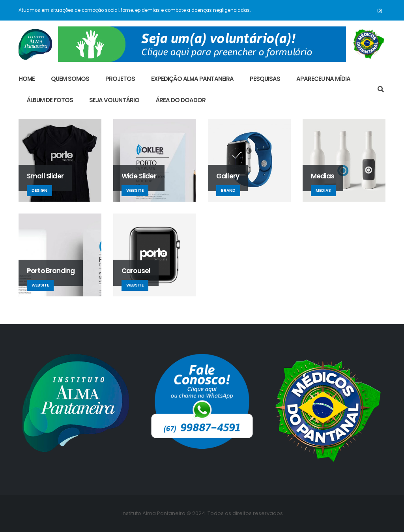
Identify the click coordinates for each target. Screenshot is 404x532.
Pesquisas (265, 79)
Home (27, 79)
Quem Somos (70, 79)
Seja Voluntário (114, 100)
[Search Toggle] (381, 90)
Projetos (120, 79)
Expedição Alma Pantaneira (192, 79)
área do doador (180, 100)
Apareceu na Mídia (323, 79)
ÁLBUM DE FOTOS (50, 100)
